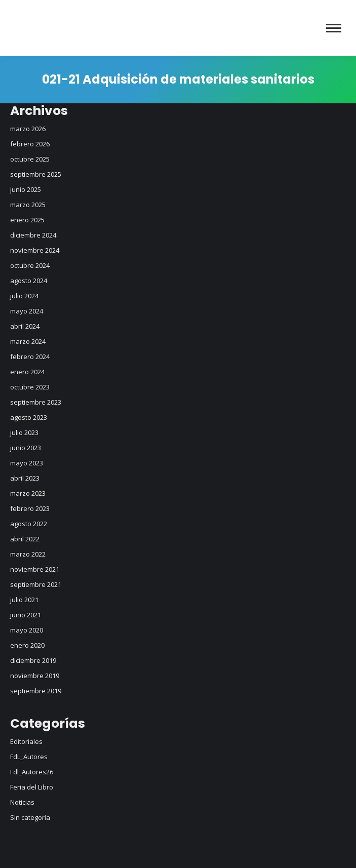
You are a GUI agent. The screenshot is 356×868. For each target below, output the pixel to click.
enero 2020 (27, 645)
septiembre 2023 (36, 402)
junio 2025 (26, 189)
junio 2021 (26, 615)
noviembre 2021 (35, 569)
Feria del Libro (32, 787)
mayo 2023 (27, 463)
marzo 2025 (28, 205)
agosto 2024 (29, 281)
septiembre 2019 (36, 691)
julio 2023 (24, 432)
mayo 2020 (27, 630)
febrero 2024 (30, 357)
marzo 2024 (28, 341)
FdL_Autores (29, 757)
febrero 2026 (30, 144)
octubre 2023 (30, 387)
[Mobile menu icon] (334, 28)
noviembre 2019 (35, 676)
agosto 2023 (29, 417)
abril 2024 (25, 326)
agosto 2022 (29, 524)
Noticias (22, 802)
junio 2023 (26, 448)
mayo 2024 (27, 311)
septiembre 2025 (36, 174)
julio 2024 (24, 296)
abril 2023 (25, 478)
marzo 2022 (28, 554)
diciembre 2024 (33, 235)
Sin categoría (30, 817)
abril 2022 (25, 539)
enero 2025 (27, 220)
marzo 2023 (28, 493)
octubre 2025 (30, 159)
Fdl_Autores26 (32, 772)
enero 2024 (27, 372)
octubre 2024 (30, 265)
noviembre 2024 (35, 250)
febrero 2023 (30, 508)
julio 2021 (24, 600)
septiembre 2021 (36, 584)
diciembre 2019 (33, 660)
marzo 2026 (28, 129)
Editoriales (26, 741)
